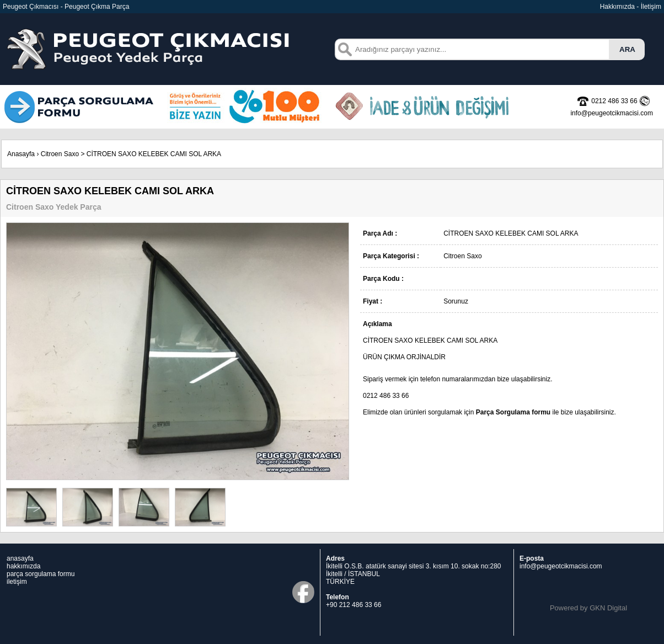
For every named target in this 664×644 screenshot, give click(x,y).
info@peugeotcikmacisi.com (561, 566)
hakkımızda (23, 566)
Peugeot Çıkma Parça (97, 7)
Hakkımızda (617, 7)
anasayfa (20, 558)
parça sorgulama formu (41, 574)
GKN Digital (608, 608)
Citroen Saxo (60, 154)
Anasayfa (21, 154)
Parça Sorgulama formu (513, 412)
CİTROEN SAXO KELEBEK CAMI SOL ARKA (154, 154)
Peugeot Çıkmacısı (31, 7)
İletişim (651, 7)
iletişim (17, 582)
